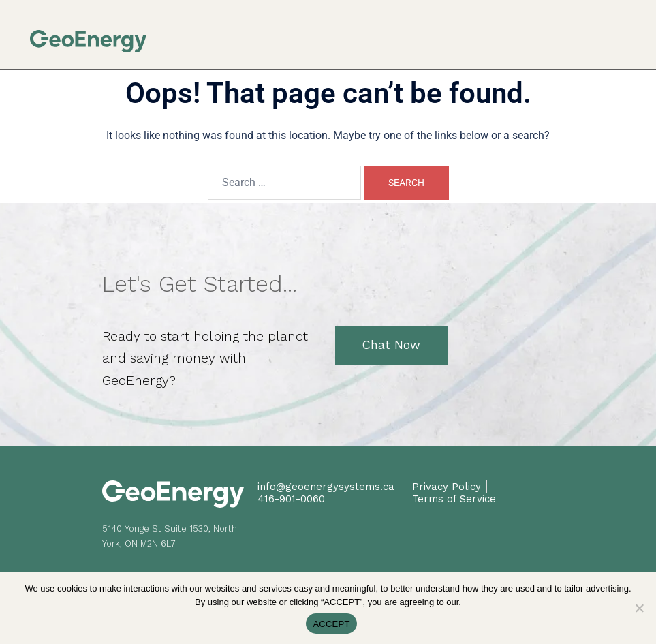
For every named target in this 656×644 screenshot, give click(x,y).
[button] (622, 34)
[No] (639, 608)
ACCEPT (331, 624)
